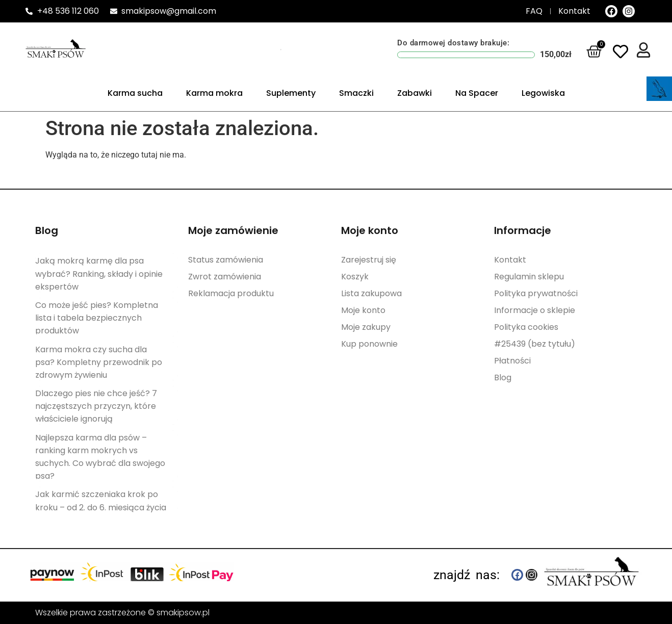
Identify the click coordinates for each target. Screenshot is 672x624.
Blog (503, 377)
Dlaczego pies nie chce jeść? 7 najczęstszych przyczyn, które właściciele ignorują (96, 406)
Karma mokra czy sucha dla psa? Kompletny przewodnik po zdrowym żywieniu (99, 362)
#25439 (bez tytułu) (535, 344)
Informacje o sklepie (535, 310)
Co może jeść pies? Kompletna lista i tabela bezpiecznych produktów (97, 318)
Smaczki (356, 93)
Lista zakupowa (371, 293)
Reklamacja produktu (231, 293)
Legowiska (543, 93)
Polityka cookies (526, 327)
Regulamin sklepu (529, 276)
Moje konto (363, 310)
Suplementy (291, 93)
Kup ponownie (369, 344)
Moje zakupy (366, 327)
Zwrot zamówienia (225, 276)
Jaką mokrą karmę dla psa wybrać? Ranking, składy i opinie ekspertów (99, 274)
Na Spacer (477, 93)
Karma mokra (214, 93)
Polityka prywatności (536, 293)
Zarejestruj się (369, 259)
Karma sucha (135, 93)
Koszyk (355, 276)
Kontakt (510, 259)
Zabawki (415, 93)
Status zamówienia (226, 259)
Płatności (512, 360)
